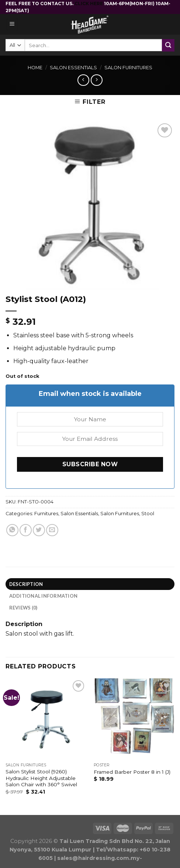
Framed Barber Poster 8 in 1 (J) (132, 772)
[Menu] (12, 24)
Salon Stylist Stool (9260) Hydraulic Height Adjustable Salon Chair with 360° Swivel (41, 778)
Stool (148, 514)
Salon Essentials (73, 68)
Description (26, 584)
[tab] (90, 584)
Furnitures (46, 514)
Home (35, 68)
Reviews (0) (23, 608)
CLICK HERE (89, 3)
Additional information (44, 596)
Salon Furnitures (128, 68)
